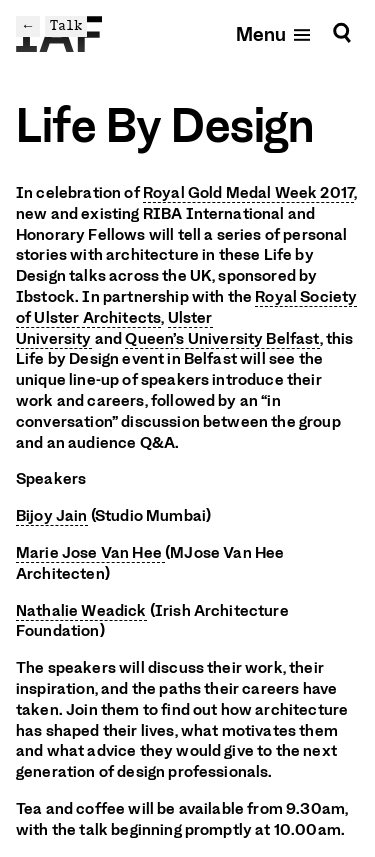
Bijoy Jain (52, 516)
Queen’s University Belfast (222, 339)
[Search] (342, 33)
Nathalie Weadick (81, 611)
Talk (66, 25)
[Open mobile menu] (274, 33)
